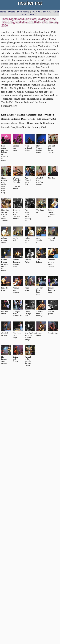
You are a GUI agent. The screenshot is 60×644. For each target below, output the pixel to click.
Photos (12, 12)
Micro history (23, 12)
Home (3, 12)
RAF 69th (36, 12)
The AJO (47, 12)
